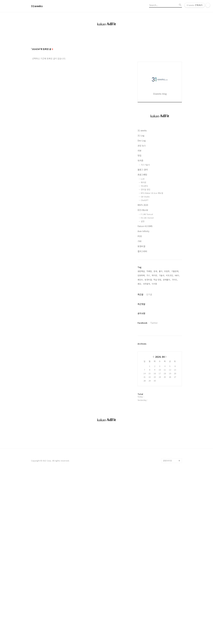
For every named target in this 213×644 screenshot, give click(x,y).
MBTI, (177, 364)
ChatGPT (145, 289)
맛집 (139, 244)
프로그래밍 (142, 263)
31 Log (141, 224)
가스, (149, 364)
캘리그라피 (142, 340)
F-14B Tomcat (147, 303)
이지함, (155, 373)
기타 (139, 330)
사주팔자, (147, 373)
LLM (143, 268)
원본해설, (141, 360)
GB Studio (145, 285)
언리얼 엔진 (146, 278)
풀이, (161, 360)
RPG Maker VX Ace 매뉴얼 (152, 282)
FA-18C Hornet (147, 307)
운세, (156, 360)
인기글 (149, 383)
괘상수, (141, 368)
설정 (143, 310)
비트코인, (170, 364)
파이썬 (143, 271)
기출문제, (175, 360)
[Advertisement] (160, 100)
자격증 (140, 249)
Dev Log (142, 229)
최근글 (140, 383)
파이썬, (155, 364)
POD (140, 325)
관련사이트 (168, 591)
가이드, (175, 368)
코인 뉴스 (142, 234)
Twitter (154, 412)
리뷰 (139, 239)
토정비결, (149, 368)
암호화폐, (141, 364)
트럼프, (167, 360)
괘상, (140, 373)
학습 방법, (158, 368)
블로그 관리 (143, 258)
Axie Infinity (143, 320)
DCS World (143, 299)
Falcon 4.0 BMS (145, 315)
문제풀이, (167, 368)
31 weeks (142, 219)
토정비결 (141, 335)
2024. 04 (160, 446)
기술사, (162, 364)
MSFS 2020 (143, 294)
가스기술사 (145, 254)
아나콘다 (144, 275)
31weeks (37, 6)
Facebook (142, 412)
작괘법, (149, 360)
